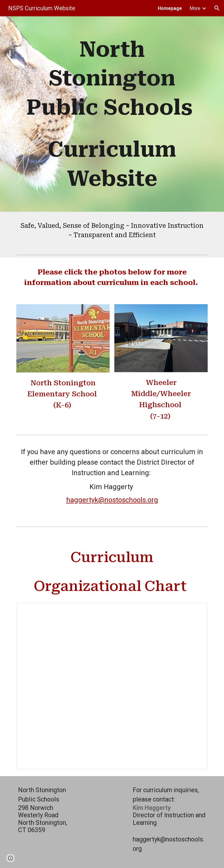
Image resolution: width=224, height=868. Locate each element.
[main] (112, 114)
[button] (217, 8)
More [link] (195, 8)
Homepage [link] (170, 8)
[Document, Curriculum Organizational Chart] (112, 686)
